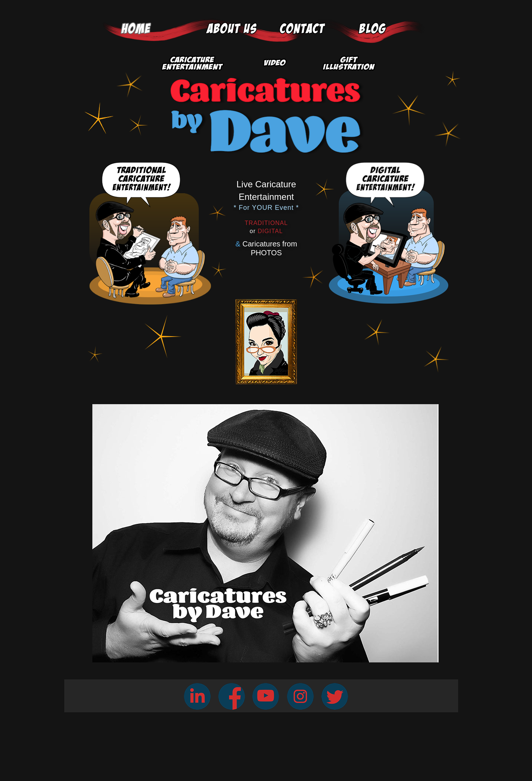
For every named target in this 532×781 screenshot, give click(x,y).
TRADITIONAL (266, 223)
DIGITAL (266, 231)
